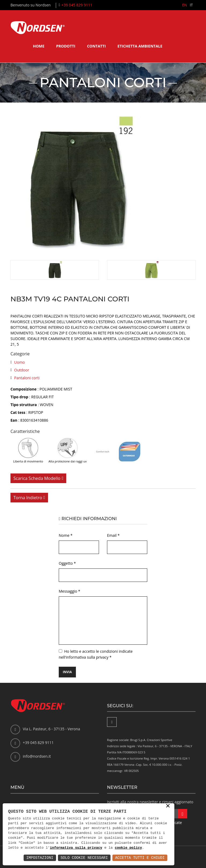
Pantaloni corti (27, 378)
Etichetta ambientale (140, 46)
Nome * (66, 535)
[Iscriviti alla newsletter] (183, 814)
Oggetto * (67, 563)
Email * (113, 535)
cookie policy (128, 848)
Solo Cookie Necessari (84, 858)
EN (185, 5)
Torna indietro (28, 498)
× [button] (168, 806)
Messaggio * (69, 591)
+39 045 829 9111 (77, 5)
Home (39, 46)
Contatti (96, 46)
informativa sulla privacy (76, 848)
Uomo (20, 362)
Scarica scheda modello (37, 478)
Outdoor (22, 370)
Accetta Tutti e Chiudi (140, 858)
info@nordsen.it (37, 756)
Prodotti (66, 46)
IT (191, 5)
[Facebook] (112, 722)
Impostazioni (40, 858)
